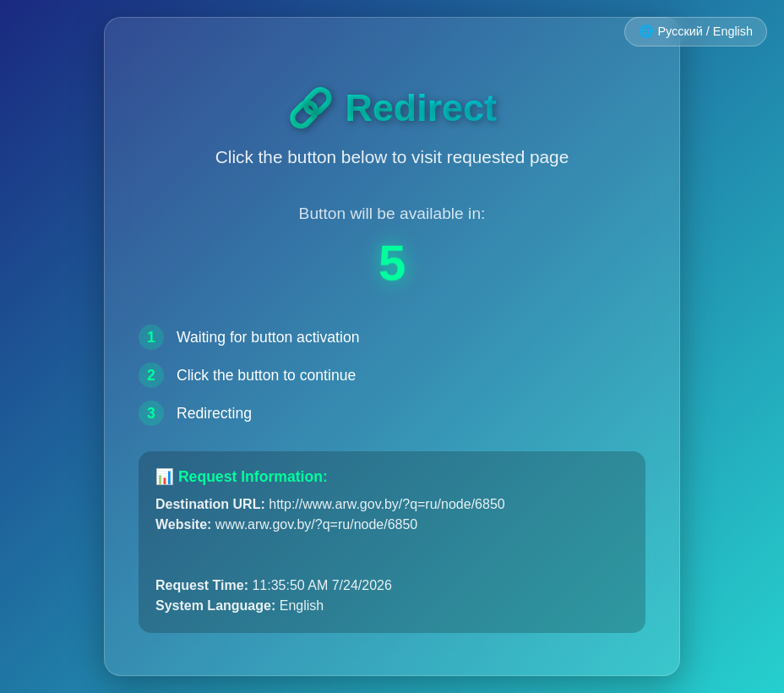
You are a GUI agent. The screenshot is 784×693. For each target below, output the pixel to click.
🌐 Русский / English (696, 31)
